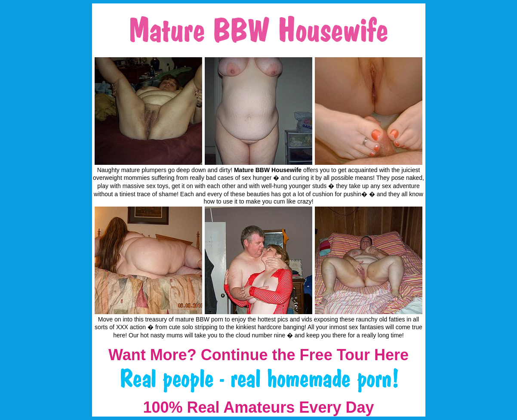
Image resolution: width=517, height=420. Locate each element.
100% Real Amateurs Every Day (259, 407)
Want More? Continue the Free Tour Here (258, 355)
